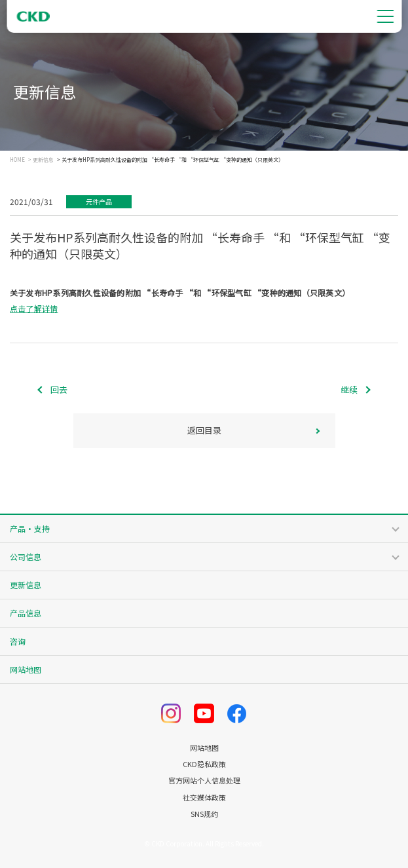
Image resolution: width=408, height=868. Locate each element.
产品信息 (26, 613)
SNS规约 (204, 814)
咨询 (18, 641)
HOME (17, 160)
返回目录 (204, 430)
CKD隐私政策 (204, 764)
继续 (349, 389)
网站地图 (26, 669)
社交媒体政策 (204, 798)
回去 (59, 389)
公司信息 (26, 557)
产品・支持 (30, 528)
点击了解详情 (34, 308)
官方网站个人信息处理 (204, 781)
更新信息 (43, 160)
